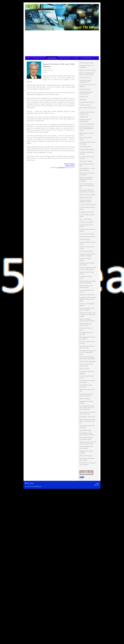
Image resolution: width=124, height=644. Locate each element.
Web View (96, 485)
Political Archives (70, 166)
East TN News (61, 168)
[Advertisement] (62, 42)
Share (82, 477)
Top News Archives (69, 164)
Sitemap (32, 483)
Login (97, 483)
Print (27, 483)
